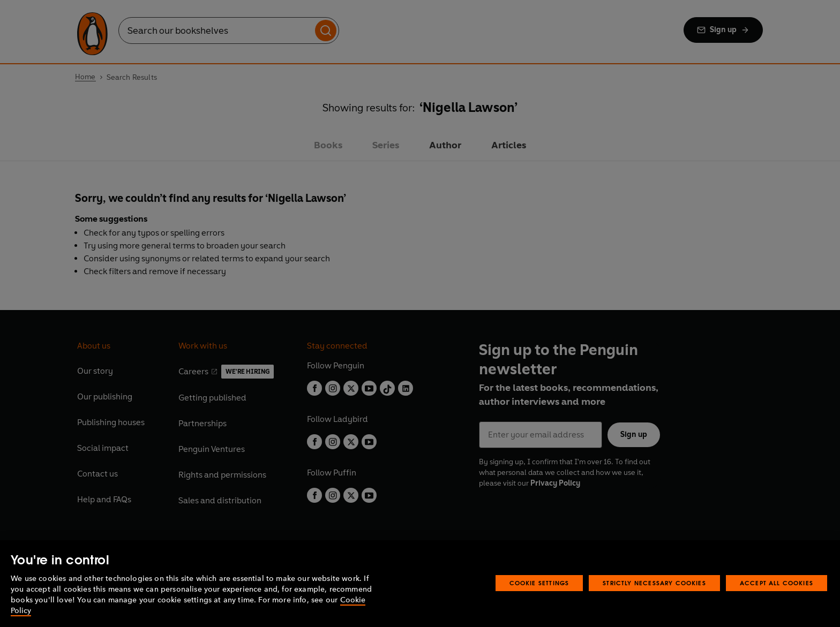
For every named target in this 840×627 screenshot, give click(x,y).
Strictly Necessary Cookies (654, 583)
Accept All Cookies (777, 583)
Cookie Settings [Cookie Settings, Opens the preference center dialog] (539, 583)
